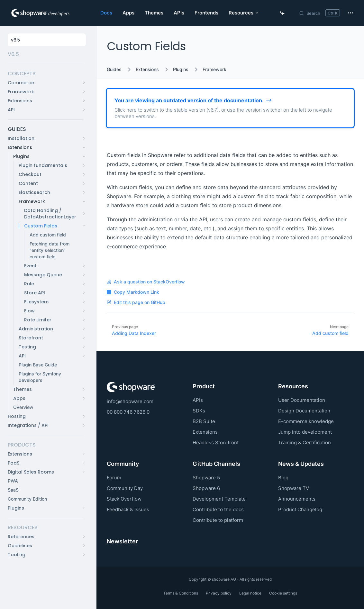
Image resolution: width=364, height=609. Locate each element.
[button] (46, 74)
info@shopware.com (130, 401)
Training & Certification (305, 443)
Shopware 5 (206, 478)
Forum (114, 478)
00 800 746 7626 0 (128, 412)
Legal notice (250, 593)
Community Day (125, 488)
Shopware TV (294, 488)
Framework (214, 69)
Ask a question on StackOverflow (146, 282)
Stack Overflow (124, 499)
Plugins (181, 69)
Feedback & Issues (128, 509)
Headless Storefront (216, 443)
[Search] (319, 13)
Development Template (219, 499)
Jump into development (305, 432)
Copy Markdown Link (133, 292)
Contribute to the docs (218, 509)
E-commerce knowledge (306, 421)
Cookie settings (283, 593)
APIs (198, 400)
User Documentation (302, 400)
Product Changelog (300, 509)
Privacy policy (219, 593)
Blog (283, 478)
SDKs (199, 411)
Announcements (297, 499)
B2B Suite (204, 421)
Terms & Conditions (181, 593)
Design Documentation (304, 411)
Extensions (147, 69)
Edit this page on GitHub (136, 302)
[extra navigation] (350, 13)
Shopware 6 (206, 488)
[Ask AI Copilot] (282, 13)
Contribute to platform (218, 520)
